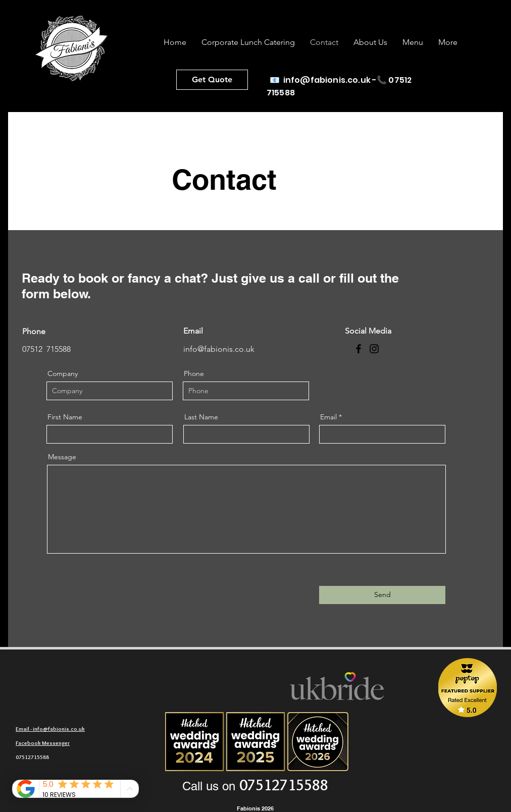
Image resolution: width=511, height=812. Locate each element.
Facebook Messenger (43, 743)
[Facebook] (359, 349)
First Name (65, 417)
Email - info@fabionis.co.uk (50, 729)
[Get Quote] (212, 80)
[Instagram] (374, 349)
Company (63, 373)
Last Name (201, 417)
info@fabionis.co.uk (327, 80)
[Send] (382, 595)
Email (328, 417)
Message (62, 457)
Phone (194, 373)
